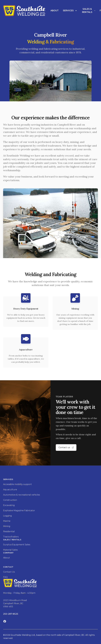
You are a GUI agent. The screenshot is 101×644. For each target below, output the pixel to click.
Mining (7, 526)
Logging (7, 516)
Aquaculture (10, 490)
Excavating (9, 505)
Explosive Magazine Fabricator (19, 510)
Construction (10, 500)
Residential (9, 531)
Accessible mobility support (17, 484)
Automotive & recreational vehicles (22, 495)
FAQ (5, 577)
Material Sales (10, 550)
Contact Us (9, 572)
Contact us (66, 448)
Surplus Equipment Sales (17, 545)
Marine (7, 521)
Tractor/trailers (11, 537)
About (55, 11)
